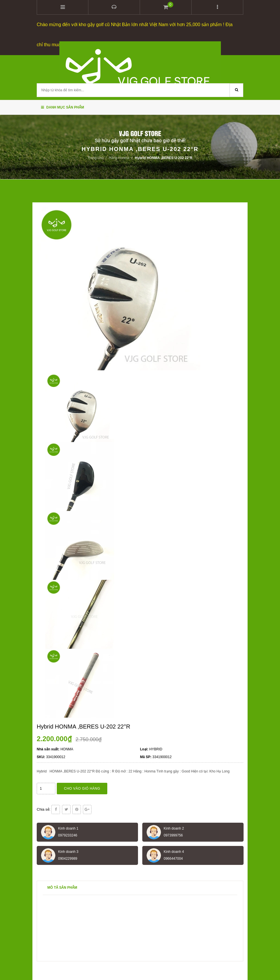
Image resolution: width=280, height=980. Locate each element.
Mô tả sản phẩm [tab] (62, 888)
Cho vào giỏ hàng (82, 789)
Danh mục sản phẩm (63, 107)
